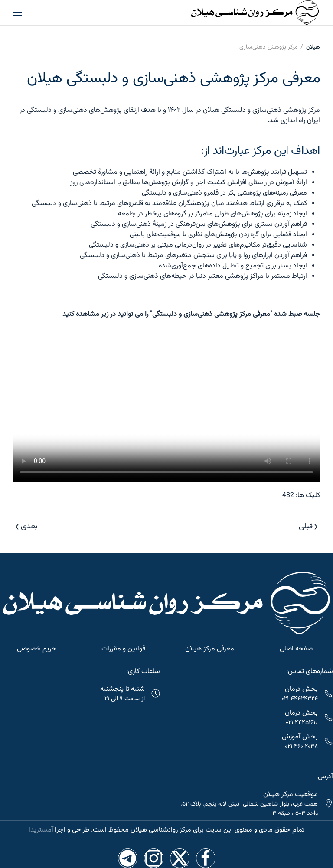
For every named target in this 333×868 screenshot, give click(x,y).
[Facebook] (206, 858)
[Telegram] (128, 858)
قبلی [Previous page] (308, 527)
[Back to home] (255, 13)
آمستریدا (41, 830)
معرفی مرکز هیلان (210, 649)
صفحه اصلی (296, 649)
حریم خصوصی (37, 649)
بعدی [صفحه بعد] (26, 527)
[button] (17, 13)
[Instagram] (154, 858)
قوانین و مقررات (123, 649)
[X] (180, 858)
